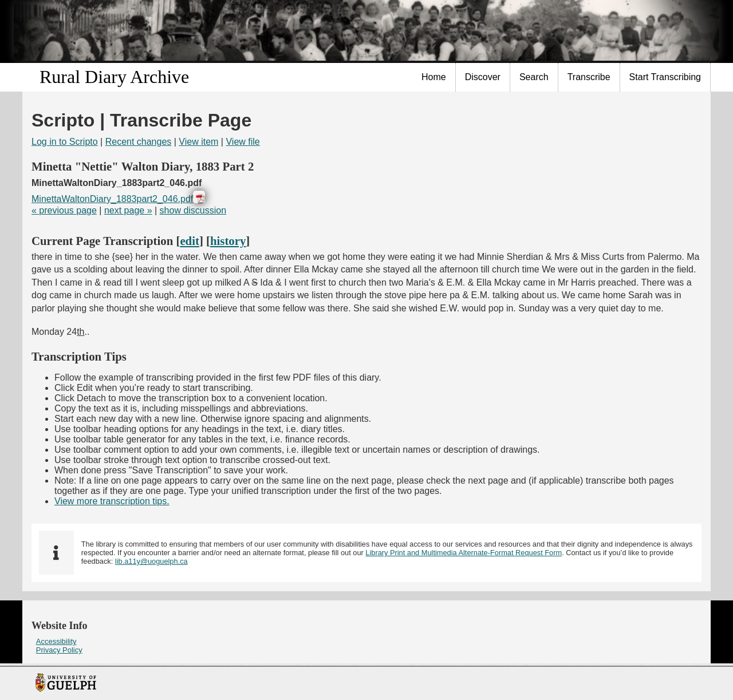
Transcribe (589, 77)
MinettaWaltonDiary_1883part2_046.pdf (112, 199)
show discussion (193, 210)
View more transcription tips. (112, 501)
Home (434, 77)
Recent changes (139, 142)
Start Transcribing (665, 77)
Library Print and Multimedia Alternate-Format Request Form (464, 553)
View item (198, 142)
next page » (128, 210)
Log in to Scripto (65, 142)
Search (534, 77)
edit (190, 241)
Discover (483, 77)
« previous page (64, 210)
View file (243, 142)
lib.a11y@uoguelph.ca (151, 561)
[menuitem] (434, 77)
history (228, 241)
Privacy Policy (59, 650)
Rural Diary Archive (114, 77)
